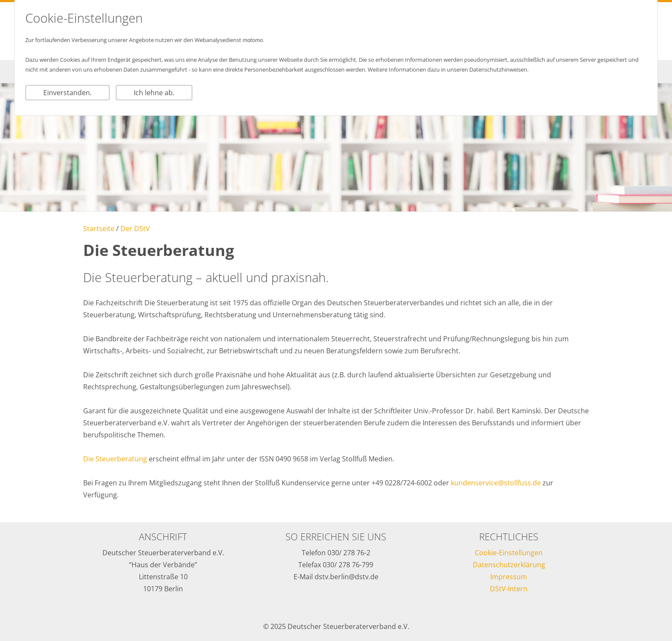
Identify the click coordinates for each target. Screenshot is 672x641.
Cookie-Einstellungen (509, 553)
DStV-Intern (509, 589)
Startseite (99, 229)
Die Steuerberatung (115, 459)
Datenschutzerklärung (509, 565)
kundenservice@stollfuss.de (496, 483)
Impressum (509, 577)
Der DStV (135, 229)
